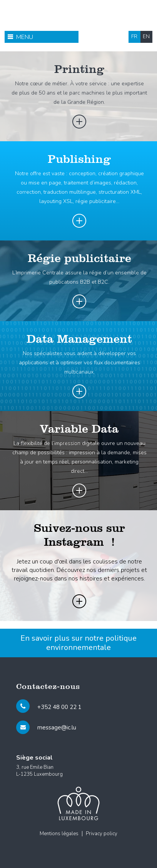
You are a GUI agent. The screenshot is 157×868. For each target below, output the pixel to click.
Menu (25, 37)
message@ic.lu (57, 728)
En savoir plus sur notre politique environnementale (78, 643)
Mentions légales (59, 834)
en (146, 36)
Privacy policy (102, 834)
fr (134, 36)
